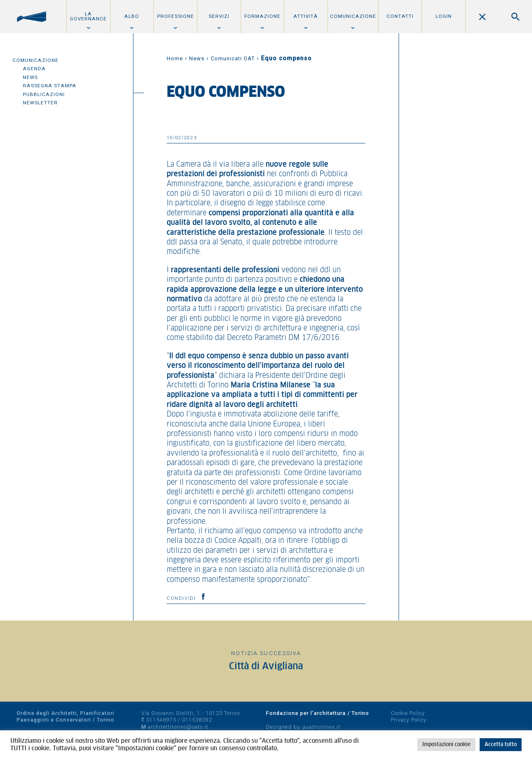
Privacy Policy (409, 720)
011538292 (197, 720)
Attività (306, 16)
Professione (176, 16)
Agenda (34, 69)
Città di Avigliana (266, 667)
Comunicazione (353, 16)
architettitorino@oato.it (178, 727)
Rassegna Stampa (50, 86)
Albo (132, 16)
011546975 (161, 720)
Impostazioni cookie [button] (446, 745)
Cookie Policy (408, 713)
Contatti (400, 16)
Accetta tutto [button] (501, 745)
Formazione (262, 16)
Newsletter (40, 103)
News (30, 77)
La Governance (88, 16)
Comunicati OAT (233, 58)
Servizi (219, 16)
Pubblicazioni (44, 94)
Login (444, 16)
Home (175, 58)
